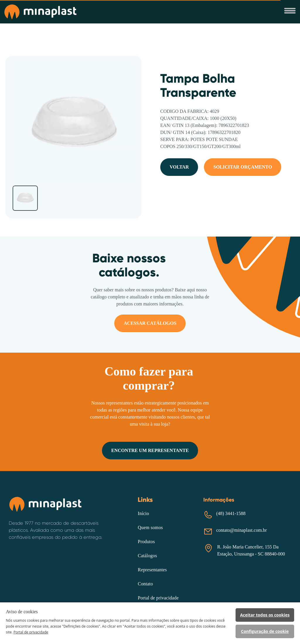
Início (143, 513)
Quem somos (150, 527)
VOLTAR (179, 167)
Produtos (146, 542)
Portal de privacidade (158, 598)
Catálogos (147, 556)
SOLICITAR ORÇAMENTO (243, 167)
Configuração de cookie (265, 631)
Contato (145, 584)
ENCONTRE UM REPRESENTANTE (150, 450)
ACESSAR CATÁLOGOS (150, 323)
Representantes (152, 570)
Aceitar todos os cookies (265, 615)
